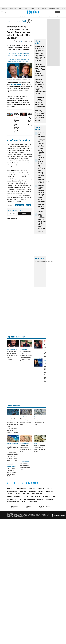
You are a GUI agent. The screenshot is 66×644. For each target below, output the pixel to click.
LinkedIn (18, 483)
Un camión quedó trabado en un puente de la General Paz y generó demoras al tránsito (40, 115)
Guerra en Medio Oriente (54, 8)
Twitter (7, 483)
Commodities (46, 261)
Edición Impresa (38, 494)
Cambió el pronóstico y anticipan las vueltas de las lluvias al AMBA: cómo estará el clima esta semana (42, 145)
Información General (14, 497)
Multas (24, 502)
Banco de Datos (12, 491)
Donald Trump (24, 21)
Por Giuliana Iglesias (11, 463)
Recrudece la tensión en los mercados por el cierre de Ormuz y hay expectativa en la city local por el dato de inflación (40, 54)
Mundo (18, 494)
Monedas (37, 261)
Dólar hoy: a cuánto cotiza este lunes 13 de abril (26, 422)
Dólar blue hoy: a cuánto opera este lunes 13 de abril (39, 422)
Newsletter (63, 16)
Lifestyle (49, 491)
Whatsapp (26, 483)
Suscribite (24, 213)
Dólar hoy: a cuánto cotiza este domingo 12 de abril (26, 467)
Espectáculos (16, 21)
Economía (22, 16)
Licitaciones (33, 502)
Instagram (14, 483)
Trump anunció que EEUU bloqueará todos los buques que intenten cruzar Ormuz (26, 356)
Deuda (63, 8)
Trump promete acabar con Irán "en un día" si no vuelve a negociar (30, 119)
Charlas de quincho (23, 8)
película (28, 205)
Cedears (51, 261)
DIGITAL (14, 507)
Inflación (32, 8)
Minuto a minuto (12, 417)
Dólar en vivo (13, 8)
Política (40, 16)
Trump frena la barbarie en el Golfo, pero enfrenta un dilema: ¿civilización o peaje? (19, 60)
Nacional (10, 494)
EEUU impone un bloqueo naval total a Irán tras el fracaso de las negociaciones (40, 102)
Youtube (22, 483)
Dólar (14, 16)
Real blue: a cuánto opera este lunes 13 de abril (26, 449)
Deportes (26, 494)
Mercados (23, 491)
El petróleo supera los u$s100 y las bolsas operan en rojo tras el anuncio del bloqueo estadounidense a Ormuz (19, 55)
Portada (9, 489)
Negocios (50, 16)
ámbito (8, 21)
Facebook (11, 483)
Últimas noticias (21, 489)
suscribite (58, 12)
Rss (54, 497)
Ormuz (38, 8)
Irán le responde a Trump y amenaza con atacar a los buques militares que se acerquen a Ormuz (17, 123)
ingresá (63, 12)
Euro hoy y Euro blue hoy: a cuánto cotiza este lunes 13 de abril (12, 472)
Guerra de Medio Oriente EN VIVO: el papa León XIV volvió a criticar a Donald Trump (40, 70)
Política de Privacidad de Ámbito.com (31, 499)
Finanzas (32, 16)
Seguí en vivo (46, 342)
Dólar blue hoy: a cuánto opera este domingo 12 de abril (39, 449)
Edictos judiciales (13, 502)
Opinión (59, 16)
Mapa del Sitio (11, 499)
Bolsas (41, 261)
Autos (26, 497)
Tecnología (46, 497)
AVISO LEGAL (49, 499)
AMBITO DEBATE (44, 507)
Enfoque (44, 8)
